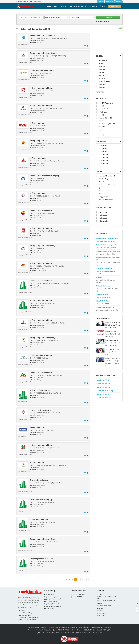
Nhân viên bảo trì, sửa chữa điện (107, 239)
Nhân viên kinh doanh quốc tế (106, 245)
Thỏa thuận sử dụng (25, 613)
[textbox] (31, 18)
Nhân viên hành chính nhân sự (41, 88)
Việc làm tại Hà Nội (103, 384)
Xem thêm (100, 92)
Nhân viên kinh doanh (103, 286)
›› (88, 579)
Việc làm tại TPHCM (103, 380)
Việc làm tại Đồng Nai (104, 394)
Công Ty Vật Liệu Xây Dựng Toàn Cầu (107, 310)
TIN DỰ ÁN (101, 2)
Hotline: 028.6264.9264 (24, 2)
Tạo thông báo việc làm (53, 604)
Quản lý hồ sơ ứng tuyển (53, 599)
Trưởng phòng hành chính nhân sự (42, 53)
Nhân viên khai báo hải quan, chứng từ (108, 259)
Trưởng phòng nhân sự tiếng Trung (43, 35)
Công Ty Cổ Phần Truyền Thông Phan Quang (42, 630)
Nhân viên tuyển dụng (38, 158)
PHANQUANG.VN (78, 595)
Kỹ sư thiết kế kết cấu (103, 301)
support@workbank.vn (104, 606)
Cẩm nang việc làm (77, 6)
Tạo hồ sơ (63, 6)
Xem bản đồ (101, 611)
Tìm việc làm (51, 6)
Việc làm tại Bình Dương (105, 391)
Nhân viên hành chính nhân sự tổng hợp (45, 176)
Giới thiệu (21, 610)
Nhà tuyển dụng (114, 6)
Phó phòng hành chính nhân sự (41, 559)
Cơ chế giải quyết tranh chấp (28, 620)
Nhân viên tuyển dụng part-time (42, 410)
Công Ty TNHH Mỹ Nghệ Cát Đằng (106, 241)
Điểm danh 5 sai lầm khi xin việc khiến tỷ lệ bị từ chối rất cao (113, 343)
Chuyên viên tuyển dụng (39, 480)
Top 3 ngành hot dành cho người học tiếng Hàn (113, 352)
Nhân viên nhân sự (37, 123)
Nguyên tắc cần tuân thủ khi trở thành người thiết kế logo (113, 334)
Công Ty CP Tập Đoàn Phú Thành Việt (107, 254)
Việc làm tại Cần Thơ (103, 398)
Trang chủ (37, 2)
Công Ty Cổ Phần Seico (103, 297)
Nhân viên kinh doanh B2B (105, 307)
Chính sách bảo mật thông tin (28, 617)
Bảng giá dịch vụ (50, 609)
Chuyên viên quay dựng (104, 269)
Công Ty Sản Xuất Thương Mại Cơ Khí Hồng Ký (107, 290)
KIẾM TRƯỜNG (110, 2)
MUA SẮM (119, 2)
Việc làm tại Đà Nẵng (104, 387)
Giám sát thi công (102, 295)
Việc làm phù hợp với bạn (53, 606)
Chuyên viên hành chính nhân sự (42, 71)
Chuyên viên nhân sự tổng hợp (41, 355)
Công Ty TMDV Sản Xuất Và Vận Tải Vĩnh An (108, 264)
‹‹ (63, 579)
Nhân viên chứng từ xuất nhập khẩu (108, 251)
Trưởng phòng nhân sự (38, 141)
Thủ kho (99, 277)
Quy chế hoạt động (25, 615)
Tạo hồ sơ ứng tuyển (52, 597)
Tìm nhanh (108, 18)
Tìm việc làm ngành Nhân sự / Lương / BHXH (33, 29)
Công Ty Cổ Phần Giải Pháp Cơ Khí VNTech (106, 273)
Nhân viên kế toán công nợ (40, 390)
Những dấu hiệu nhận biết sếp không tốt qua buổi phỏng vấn (113, 325)
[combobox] (57, 18)
